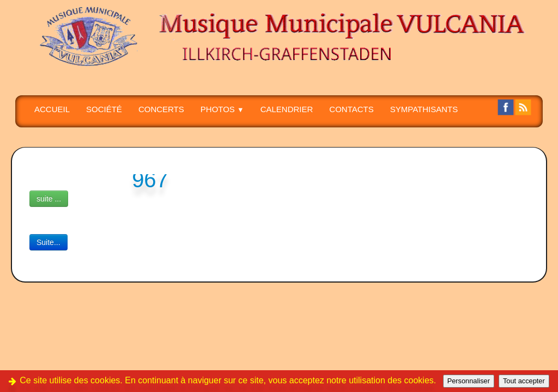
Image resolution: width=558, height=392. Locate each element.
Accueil (52, 109)
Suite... (48, 242)
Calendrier (287, 109)
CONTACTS (351, 109)
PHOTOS (222, 109)
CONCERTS (161, 109)
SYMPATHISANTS (424, 109)
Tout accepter (524, 381)
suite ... (49, 199)
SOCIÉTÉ (104, 109)
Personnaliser (469, 381)
